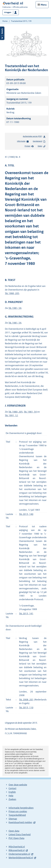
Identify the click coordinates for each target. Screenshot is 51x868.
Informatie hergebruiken (21, 808)
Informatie (23, 141)
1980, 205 (12, 293)
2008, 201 (26, 700)
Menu (44, 5)
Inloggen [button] (8, 12)
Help (11, 796)
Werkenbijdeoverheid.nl (21, 858)
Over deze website (18, 785)
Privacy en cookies (18, 811)
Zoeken (12, 799)
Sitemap (13, 819)
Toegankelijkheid (17, 815)
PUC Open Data (16, 838)
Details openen (2, 33)
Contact (12, 788)
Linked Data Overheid (20, 835)
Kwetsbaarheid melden (20, 822)
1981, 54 (15, 308)
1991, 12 (11, 415)
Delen (42, 146)
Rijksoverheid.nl (17, 850)
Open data (14, 831)
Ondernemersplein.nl (19, 854)
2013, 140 (26, 514)
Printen (29, 146)
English (12, 792)
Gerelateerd (39, 141)
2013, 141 (26, 614)
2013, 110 (26, 708)
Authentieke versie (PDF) (34, 137)
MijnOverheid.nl (17, 847)
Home (5, 21)
